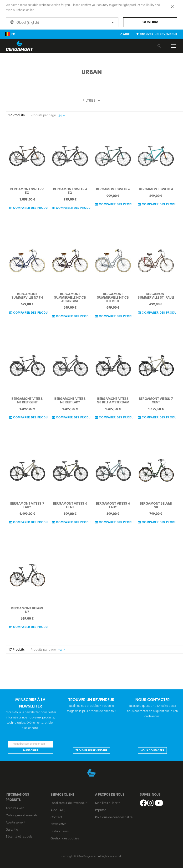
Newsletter (58, 824)
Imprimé (101, 810)
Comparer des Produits (31, 208)
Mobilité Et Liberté (108, 803)
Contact (56, 817)
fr (10, 34)
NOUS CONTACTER (152, 750)
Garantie (12, 829)
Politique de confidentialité (114, 817)
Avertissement (16, 822)
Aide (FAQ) (58, 810)
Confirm (150, 22)
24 (62, 116)
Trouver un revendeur (91, 750)
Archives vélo (15, 808)
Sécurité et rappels (19, 836)
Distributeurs (60, 831)
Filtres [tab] (91, 100)
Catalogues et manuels (22, 815)
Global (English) (61, 22)
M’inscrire (30, 750)
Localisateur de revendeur (69, 803)
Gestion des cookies (65, 838)
